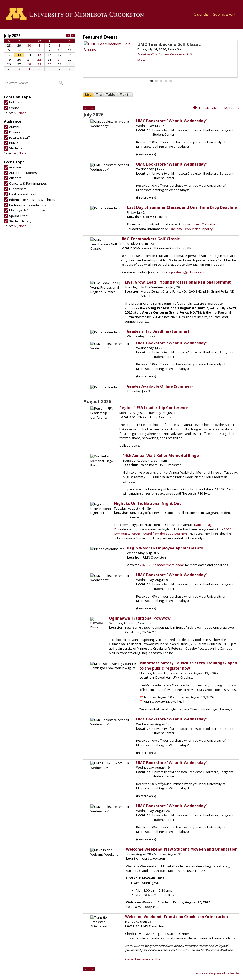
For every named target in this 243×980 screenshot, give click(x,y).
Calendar (201, 14)
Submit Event (224, 14)
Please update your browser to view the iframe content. (39, 52)
